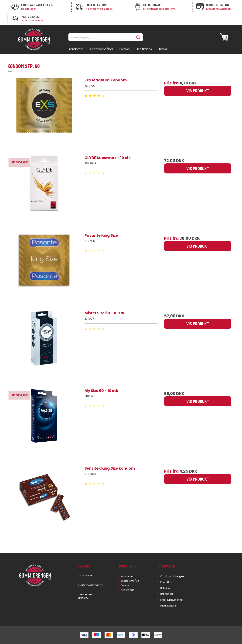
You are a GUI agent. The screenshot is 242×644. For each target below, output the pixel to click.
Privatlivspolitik (169, 606)
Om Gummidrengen (172, 576)
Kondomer (127, 576)
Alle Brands (128, 590)
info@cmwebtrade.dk (90, 585)
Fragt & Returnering (171, 600)
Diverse (125, 585)
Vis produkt (198, 91)
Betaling (165, 588)
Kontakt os (166, 582)
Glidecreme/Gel (130, 581)
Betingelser (167, 594)
